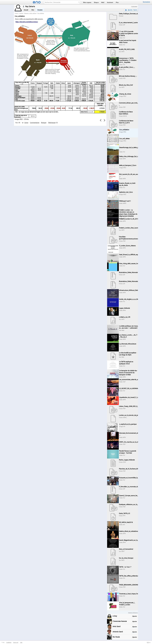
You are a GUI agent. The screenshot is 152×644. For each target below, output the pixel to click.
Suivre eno (16, 642)
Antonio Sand (118, 632)
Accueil (26, 10)
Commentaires (35, 123)
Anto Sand (117, 626)
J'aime (25, 123)
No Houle (116, 637)
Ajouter (135, 616)
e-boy (115, 616)
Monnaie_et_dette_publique (30, 13)
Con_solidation (41, 13)
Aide (21, 642)
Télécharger (52, 123)
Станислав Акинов (120, 621)
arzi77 (17, 13)
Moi (33, 10)
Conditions (9, 642)
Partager (44, 123)
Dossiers (40, 10)
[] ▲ (149, 642)
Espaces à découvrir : (133, 613)
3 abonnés (134, 7)
